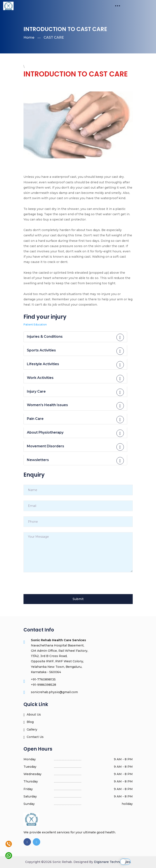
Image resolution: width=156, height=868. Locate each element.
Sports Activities (75, 351)
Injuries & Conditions (75, 337)
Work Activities (75, 379)
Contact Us (34, 737)
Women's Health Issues (75, 406)
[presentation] (56, 586)
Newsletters (75, 461)
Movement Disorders (75, 447)
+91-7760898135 (43, 679)
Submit (78, 599)
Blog (29, 722)
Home (29, 37)
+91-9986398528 (43, 685)
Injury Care (75, 392)
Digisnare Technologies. (113, 862)
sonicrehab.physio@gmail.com (54, 692)
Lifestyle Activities (75, 365)
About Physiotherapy (75, 433)
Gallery (30, 730)
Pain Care (75, 420)
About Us (32, 715)
